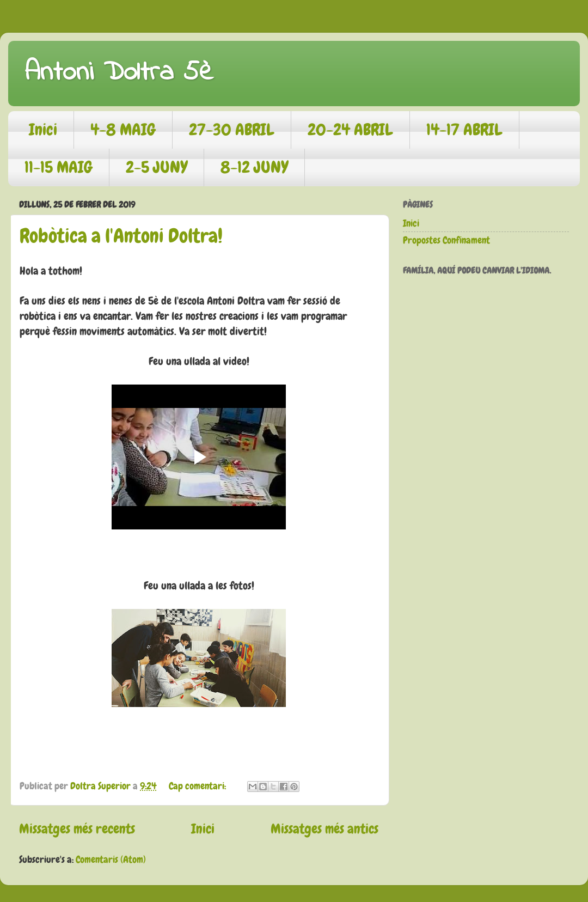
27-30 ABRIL (232, 130)
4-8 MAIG (123, 130)
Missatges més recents (77, 829)
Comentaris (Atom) (111, 859)
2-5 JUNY (157, 167)
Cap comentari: (198, 786)
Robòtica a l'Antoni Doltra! (121, 236)
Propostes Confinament (446, 240)
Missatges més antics (324, 829)
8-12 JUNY (254, 167)
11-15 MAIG (59, 167)
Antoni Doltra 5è (119, 73)
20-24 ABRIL (350, 130)
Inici (43, 130)
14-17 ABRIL (464, 130)
